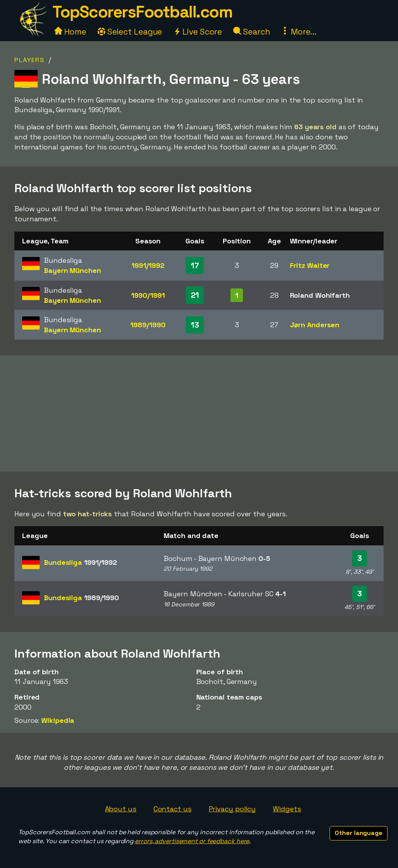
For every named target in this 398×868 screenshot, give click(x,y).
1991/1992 (148, 265)
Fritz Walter (310, 265)
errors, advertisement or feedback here (192, 841)
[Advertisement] (199, 413)
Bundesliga (80, 562)
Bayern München (72, 270)
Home (70, 32)
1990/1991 (148, 295)
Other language (359, 833)
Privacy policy (232, 809)
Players (30, 60)
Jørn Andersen (315, 325)
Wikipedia (58, 720)
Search (251, 32)
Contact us (173, 809)
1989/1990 (148, 325)
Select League (130, 32)
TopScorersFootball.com (142, 12)
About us (121, 809)
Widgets (287, 809)
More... (298, 32)
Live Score (198, 32)
